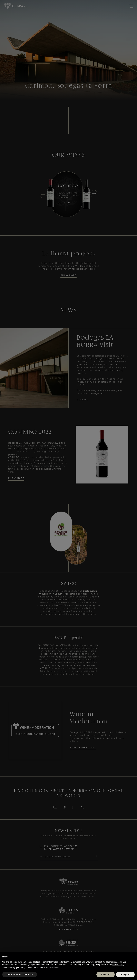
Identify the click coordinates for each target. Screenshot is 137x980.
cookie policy (118, 965)
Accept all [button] (125, 974)
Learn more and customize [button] (20, 974)
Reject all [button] (105, 974)
